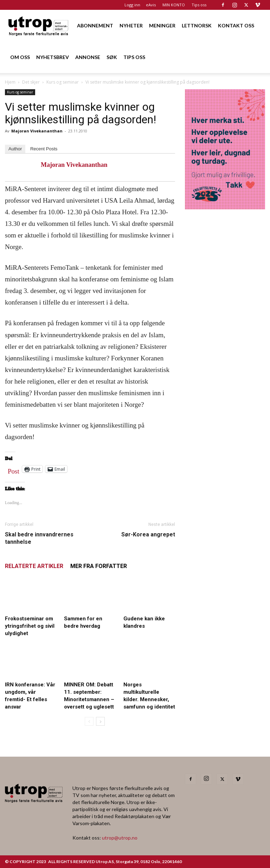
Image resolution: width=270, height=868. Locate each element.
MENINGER (162, 25)
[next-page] (100, 721)
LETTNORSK (197, 25)
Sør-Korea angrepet (148, 534)
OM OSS (20, 57)
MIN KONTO (174, 5)
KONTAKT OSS (236, 25)
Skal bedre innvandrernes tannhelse (39, 538)
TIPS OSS (134, 57)
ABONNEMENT (95, 25)
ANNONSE (88, 57)
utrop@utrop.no (120, 838)
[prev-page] (89, 721)
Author (15, 149)
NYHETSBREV (53, 57)
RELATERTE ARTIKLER (34, 566)
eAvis (151, 5)
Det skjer (31, 82)
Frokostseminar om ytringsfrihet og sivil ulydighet (30, 626)
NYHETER (131, 25)
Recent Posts (44, 149)
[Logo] (39, 25)
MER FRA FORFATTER (99, 566)
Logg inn (132, 5)
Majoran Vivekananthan (37, 131)
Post (14, 470)
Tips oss (199, 5)
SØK (112, 57)
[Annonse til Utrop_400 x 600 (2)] (225, 207)
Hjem (10, 82)
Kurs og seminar (63, 82)
